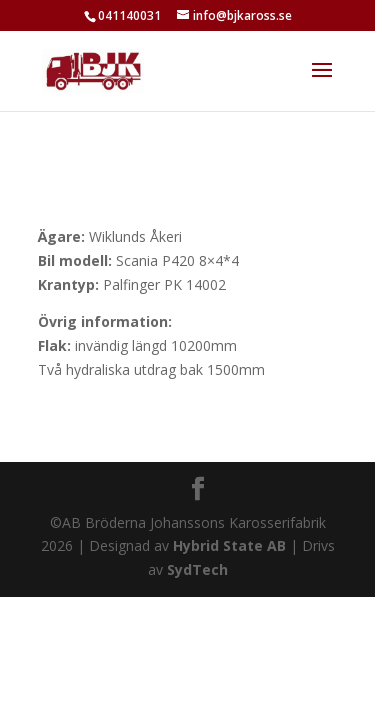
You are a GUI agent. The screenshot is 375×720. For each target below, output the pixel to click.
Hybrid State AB (229, 545)
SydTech (197, 569)
